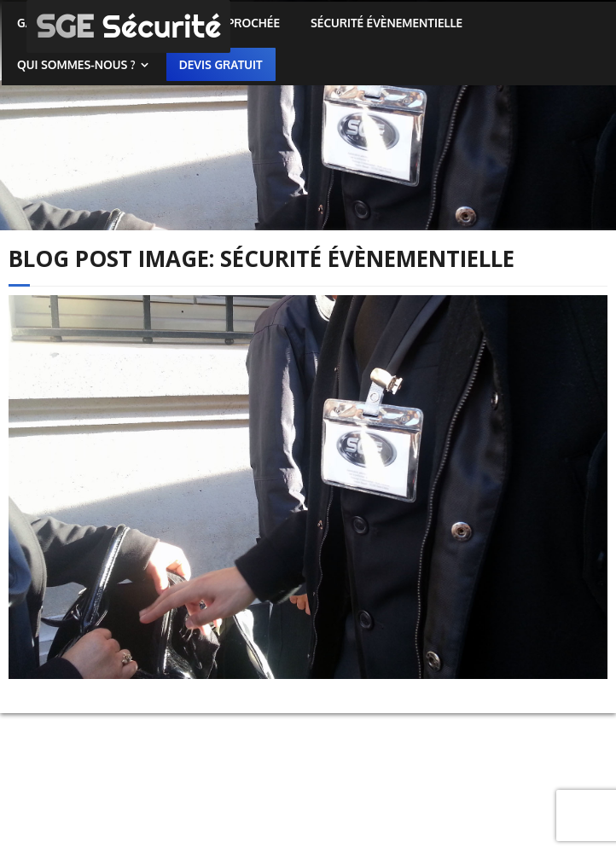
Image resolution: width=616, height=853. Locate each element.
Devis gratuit (221, 64)
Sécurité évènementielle (386, 23)
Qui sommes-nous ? (76, 64)
